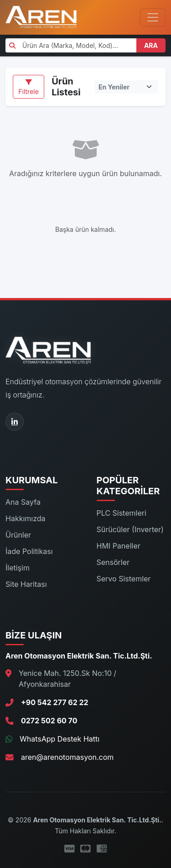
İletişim (18, 568)
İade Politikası (29, 551)
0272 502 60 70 (49, 721)
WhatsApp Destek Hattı (60, 739)
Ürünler (18, 535)
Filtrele (28, 87)
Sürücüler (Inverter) (130, 529)
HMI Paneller (119, 546)
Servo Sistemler (124, 579)
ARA (151, 45)
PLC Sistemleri (122, 513)
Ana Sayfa (23, 502)
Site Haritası (26, 584)
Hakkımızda (26, 518)
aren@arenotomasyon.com (67, 757)
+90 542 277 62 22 (55, 702)
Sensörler (113, 562)
